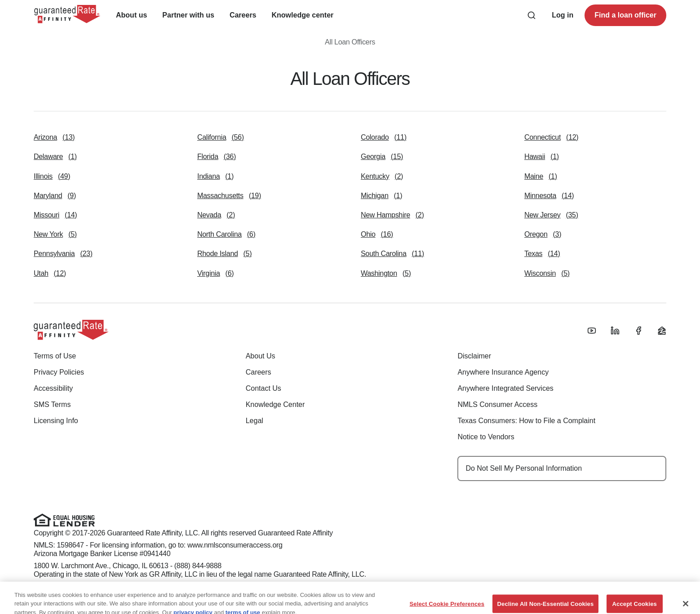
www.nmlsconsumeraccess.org (235, 545)
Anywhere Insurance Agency (503, 372)
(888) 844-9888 (198, 566)
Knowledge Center (275, 404)
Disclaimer (474, 356)
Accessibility (53, 388)
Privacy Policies (59, 372)
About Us (261, 356)
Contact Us (264, 388)
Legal (255, 421)
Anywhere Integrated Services (505, 388)
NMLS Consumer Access (497, 404)
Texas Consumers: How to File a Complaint (526, 421)
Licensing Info (56, 421)
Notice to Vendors (486, 437)
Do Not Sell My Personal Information (524, 468)
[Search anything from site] (532, 15)
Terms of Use (55, 356)
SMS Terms (52, 404)
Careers (259, 372)
